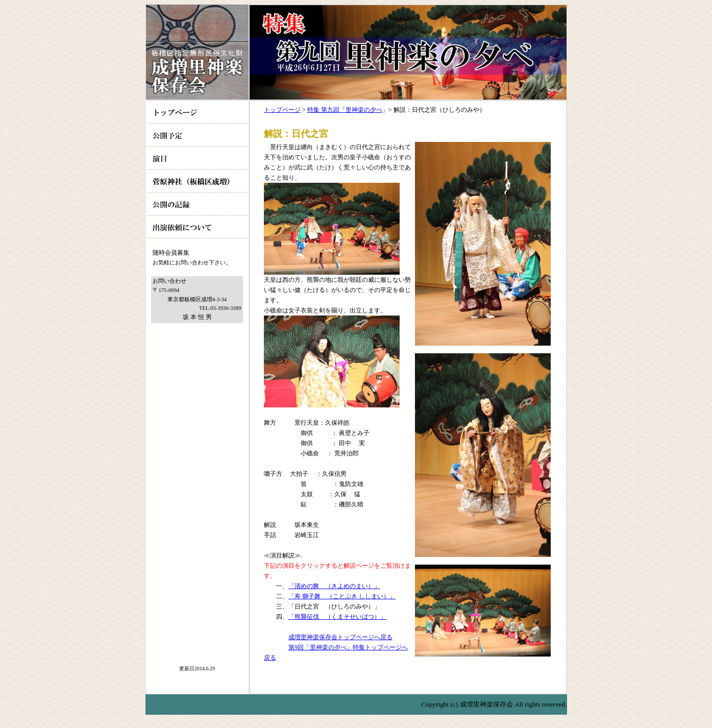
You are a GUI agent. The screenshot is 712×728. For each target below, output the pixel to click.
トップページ (282, 110)
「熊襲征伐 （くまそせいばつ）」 (337, 617)
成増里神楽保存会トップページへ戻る (340, 637)
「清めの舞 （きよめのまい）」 (334, 586)
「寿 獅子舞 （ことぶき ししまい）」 (342, 596)
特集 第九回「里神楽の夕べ (345, 110)
